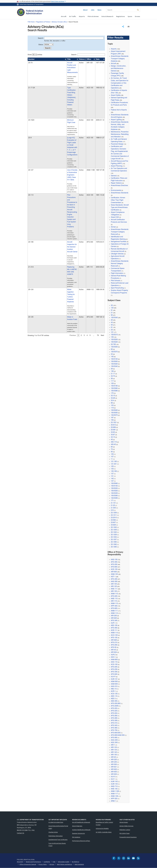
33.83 (113, 432)
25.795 (113, 344)
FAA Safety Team (125, 833)
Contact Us (21, 833)
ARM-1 (113, 801)
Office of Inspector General (28, 864)
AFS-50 (114, 647)
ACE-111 (114, 630)
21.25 (113, 505)
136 (112, 371)
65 (112, 349)
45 (112, 440)
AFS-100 (114, 638)
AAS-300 (114, 582)
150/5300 (114, 347)
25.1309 (114, 530)
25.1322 (114, 532)
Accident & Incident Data (56, 822)
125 (112, 466)
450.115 (114, 442)
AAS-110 (114, 662)
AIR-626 (114, 640)
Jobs (93, 10)
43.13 (113, 437)
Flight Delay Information (56, 836)
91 (112, 310)
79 (98, 231)
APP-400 (114, 606)
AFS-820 (114, 608)
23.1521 (114, 422)
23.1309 (114, 513)
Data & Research (107, 16)
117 (112, 381)
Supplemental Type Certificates (58, 840)
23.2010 (114, 518)
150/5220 (114, 342)
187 (112, 418)
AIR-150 (114, 755)
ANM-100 (114, 574)
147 (112, 481)
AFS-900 (114, 738)
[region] (66, 142)
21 (112, 313)
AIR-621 (114, 767)
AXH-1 (113, 657)
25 (112, 320)
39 (112, 369)
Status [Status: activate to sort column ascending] (75, 59)
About (85, 10)
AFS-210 (114, 642)
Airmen (113, 227)
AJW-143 (114, 782)
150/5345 (114, 318)
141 (112, 476)
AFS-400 (114, 579)
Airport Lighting (116, 120)
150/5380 (114, 391)
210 (112, 510)
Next (102, 231)
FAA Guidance (76, 837)
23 (112, 330)
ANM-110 (114, 594)
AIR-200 (114, 616)
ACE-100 (114, 569)
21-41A (31, 185)
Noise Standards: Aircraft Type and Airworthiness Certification (120, 207)
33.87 (113, 435)
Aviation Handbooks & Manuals (81, 830)
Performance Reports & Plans (81, 841)
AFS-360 (114, 728)
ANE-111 (114, 589)
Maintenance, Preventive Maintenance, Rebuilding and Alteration (120, 134)
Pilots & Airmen (93, 16)
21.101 (113, 503)
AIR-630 (114, 772)
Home (31, 22)
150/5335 (114, 493)
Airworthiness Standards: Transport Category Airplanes (120, 59)
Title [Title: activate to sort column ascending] (40, 59)
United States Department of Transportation (32, 4)
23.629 (113, 525)
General (114, 176)
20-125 (31, 217)
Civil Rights (47, 862)
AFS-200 (114, 564)
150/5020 (114, 410)
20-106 (31, 167)
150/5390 (114, 496)
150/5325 (114, 491)
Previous (73, 231)
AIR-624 (114, 652)
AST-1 (113, 577)
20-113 (31, 145)
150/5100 (114, 359)
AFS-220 (114, 596)
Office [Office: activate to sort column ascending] (83, 59)
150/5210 (114, 335)
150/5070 (114, 415)
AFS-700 (114, 730)
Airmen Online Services (127, 826)
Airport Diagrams (77, 826)
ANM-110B (115, 791)
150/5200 (114, 340)
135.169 (114, 471)
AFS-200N (115, 706)
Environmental (116, 190)
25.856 (113, 427)
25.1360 (114, 542)
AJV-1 (113, 779)
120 (112, 308)
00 (112, 325)
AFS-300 (114, 562)
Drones (137, 16)
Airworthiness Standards (120, 193)
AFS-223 (114, 711)
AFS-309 (114, 721)
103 (112, 405)
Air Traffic (73, 16)
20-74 (30, 63)
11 (112, 459)
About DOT (20, 862)
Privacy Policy (43, 864)
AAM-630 (114, 684)
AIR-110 (114, 601)
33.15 (113, 396)
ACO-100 (114, 635)
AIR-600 (114, 572)
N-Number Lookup (125, 830)
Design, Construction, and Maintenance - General (118, 68)
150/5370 (114, 352)
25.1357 (114, 540)
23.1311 (114, 515)
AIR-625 (114, 618)
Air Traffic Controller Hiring (104, 832)
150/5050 (114, 413)
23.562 (113, 520)
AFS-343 (114, 725)
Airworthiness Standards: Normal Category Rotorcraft (120, 264)
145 (112, 357)
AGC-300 (114, 742)
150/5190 (114, 386)
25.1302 (114, 527)
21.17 (113, 374)
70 (112, 449)
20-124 (31, 199)
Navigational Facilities (119, 242)
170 (112, 393)
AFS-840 (114, 674)
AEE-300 (114, 701)
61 (112, 327)
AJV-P (113, 677)
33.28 (113, 398)
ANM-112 (114, 613)
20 (112, 305)
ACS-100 (114, 664)
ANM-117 (114, 794)
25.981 (113, 430)
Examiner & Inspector (79, 833)
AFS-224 (114, 713)
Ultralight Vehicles (117, 254)
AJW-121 (114, 679)
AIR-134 (114, 750)
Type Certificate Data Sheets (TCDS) (57, 845)
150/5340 (114, 366)
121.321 (114, 464)
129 (112, 383)
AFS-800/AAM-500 (118, 735)
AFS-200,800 (116, 703)
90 (112, 315)
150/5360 (114, 388)
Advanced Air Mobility (102, 828)
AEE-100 (114, 625)
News (99, 10)
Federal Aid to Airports (119, 110)
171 (112, 501)
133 (112, 469)
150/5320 (114, 364)
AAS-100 (114, 560)
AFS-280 (114, 718)
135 (112, 337)
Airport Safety (116, 95)
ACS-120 (114, 694)
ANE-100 (114, 789)
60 (112, 447)
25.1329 (114, 535)
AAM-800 (114, 660)
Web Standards (79, 864)
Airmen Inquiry (124, 822)
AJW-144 (114, 784)
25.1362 (114, 544)
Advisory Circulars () (59, 22)
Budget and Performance (33, 862)
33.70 (113, 376)
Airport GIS (115, 217)
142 (112, 479)
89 (112, 403)
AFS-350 (114, 628)
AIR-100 (114, 584)
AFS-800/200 (116, 733)
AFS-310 (114, 723)
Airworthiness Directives (119, 185)
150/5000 (114, 361)
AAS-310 (114, 686)
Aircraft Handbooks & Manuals (81, 822)
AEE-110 (114, 696)
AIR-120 (114, 586)
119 (112, 408)
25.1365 (114, 547)
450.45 (113, 444)
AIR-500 (114, 764)
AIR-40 (113, 650)
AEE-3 (113, 699)
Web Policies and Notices (65, 864)
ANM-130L (115, 796)
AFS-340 (114, 621)
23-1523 (31, 93)
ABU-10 (114, 689)
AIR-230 (114, 762)
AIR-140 (114, 752)
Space (130, 16)
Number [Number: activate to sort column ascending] (31, 59)
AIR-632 (114, 774)
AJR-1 (113, 623)
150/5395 (114, 498)
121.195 (114, 461)
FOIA (54, 862)
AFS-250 (114, 645)
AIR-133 (114, 747)
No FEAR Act (75, 862)
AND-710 (114, 786)
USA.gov (52, 864)
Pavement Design (117, 144)
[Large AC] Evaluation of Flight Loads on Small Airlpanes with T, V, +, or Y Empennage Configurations (55, 111)
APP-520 (114, 799)
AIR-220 (114, 760)
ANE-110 (114, 599)
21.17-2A (32, 77)
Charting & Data (53, 832)
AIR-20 (113, 757)
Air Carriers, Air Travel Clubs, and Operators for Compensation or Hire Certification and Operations (120, 83)
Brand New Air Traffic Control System (104, 824)
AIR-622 (114, 769)
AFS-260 (114, 716)
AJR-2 (113, 655)
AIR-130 (114, 591)
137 (112, 474)
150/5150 (114, 486)
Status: (41, 45)
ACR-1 (113, 691)
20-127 (31, 129)
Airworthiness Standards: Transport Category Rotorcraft (120, 232)
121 (112, 332)
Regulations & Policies (43, 22)
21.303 (113, 508)
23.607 (113, 522)
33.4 (112, 401)
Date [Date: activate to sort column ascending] (97, 59)
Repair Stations (116, 183)
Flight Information (117, 273)
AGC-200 (114, 740)
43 (112, 322)
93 (112, 452)
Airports (82, 16)
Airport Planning (117, 166)
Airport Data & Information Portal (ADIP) (58, 827)
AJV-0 (113, 777)
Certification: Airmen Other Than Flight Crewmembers (118, 200)
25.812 (113, 425)
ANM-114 (114, 633)
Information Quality (64, 862)
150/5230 (114, 488)
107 (112, 457)
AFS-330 (114, 672)
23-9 (30, 108)
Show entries (35, 55)
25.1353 (114, 537)
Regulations (120, 16)
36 (112, 379)
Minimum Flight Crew (46, 93)
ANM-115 (114, 603)
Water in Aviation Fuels (47, 217)
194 (112, 420)
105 (112, 454)
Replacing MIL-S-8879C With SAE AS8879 (54, 185)
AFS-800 (114, 567)
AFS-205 (114, 667)
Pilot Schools (115, 281)
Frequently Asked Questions (128, 837)
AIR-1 (113, 745)
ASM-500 (114, 682)
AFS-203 (114, 708)
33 (112, 354)
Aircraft (64, 16)
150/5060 (114, 483)
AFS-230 (114, 669)
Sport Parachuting (117, 288)
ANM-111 (114, 611)
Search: (41, 38)
